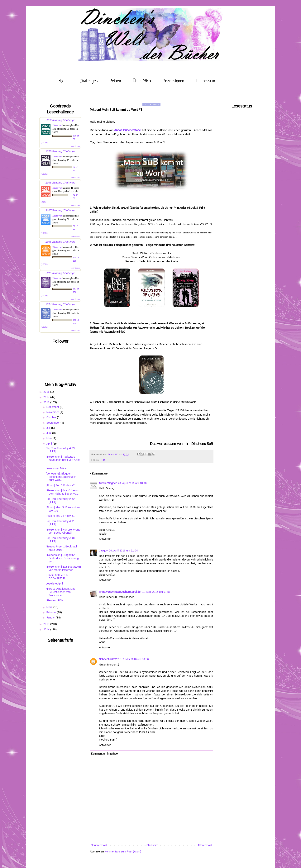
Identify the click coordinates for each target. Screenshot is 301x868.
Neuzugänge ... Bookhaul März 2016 (61, 548)
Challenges (89, 81)
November (53, 412)
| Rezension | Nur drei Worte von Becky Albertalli (63, 531)
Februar (52, 612)
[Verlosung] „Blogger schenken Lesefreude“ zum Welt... (61, 477)
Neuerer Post (99, 845)
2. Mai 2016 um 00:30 (136, 659)
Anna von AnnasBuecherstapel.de (120, 592)
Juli (49, 428)
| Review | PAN (55, 600)
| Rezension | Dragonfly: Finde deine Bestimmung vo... (62, 558)
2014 (47, 629)
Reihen (115, 81)
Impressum (205, 81)
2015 (47, 624)
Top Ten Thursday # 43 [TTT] (60, 450)
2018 (47, 392)
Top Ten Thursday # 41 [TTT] (60, 523)
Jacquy (103, 551)
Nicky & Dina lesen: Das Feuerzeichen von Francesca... (61, 592)
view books (75, 146)
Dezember (53, 407)
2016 (47, 402)
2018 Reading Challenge (60, 182)
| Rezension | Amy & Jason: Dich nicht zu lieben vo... (63, 492)
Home (63, 81)
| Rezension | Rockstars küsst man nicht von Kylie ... (63, 460)
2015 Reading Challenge (60, 273)
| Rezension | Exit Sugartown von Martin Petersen (63, 568)
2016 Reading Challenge (60, 242)
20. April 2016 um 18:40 (132, 483)
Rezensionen (173, 81)
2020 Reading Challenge (60, 120)
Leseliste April (54, 584)
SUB (102, 460)
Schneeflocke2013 (110, 659)
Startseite (152, 845)
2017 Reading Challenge (60, 210)
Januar (51, 618)
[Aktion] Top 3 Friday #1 (60, 516)
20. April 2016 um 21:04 (123, 551)
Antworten (105, 539)
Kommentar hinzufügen (105, 754)
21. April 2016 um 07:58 (156, 592)
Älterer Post (205, 845)
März (50, 607)
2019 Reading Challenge (60, 151)
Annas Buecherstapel (128, 130)
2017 (47, 397)
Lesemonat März (56, 468)
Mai (49, 438)
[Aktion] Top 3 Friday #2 (60, 485)
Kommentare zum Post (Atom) (123, 851)
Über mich (142, 81)
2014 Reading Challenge (60, 304)
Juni (49, 433)
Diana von (57, 125)
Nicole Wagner (108, 483)
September (53, 423)
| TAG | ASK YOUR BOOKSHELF (57, 577)
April (50, 444)
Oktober (52, 417)
